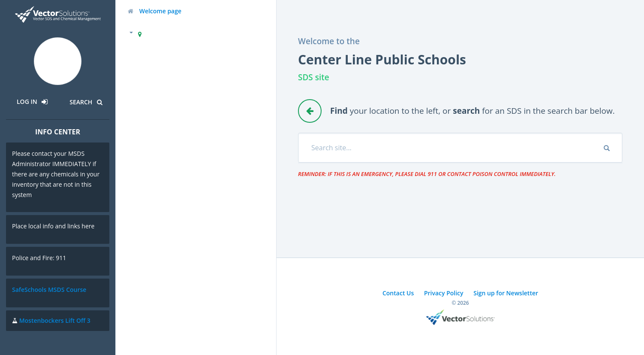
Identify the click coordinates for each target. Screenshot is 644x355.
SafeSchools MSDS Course (49, 290)
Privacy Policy (444, 293)
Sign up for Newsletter (506, 293)
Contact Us (398, 293)
